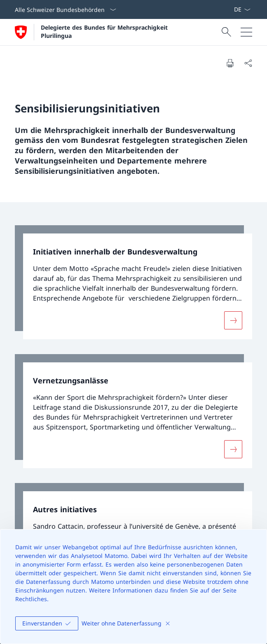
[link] (133, 282)
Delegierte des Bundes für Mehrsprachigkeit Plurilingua (105, 31)
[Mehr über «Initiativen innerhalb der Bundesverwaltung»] (233, 320)
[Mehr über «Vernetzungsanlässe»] (233, 449)
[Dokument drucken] (230, 63)
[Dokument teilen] (248, 63)
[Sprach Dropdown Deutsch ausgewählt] (242, 9)
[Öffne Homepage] (92, 32)
